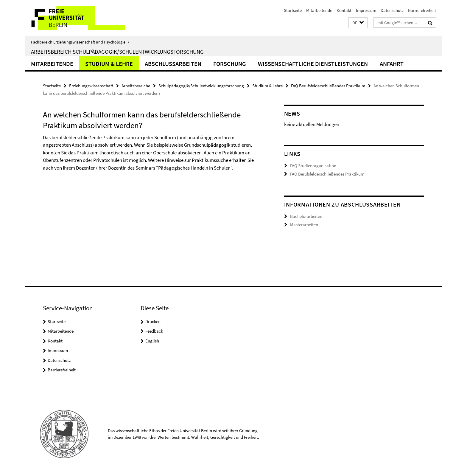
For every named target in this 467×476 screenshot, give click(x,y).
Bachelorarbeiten (306, 216)
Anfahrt (392, 64)
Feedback (154, 331)
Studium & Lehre (109, 64)
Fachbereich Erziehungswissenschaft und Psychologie (80, 42)
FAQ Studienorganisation (313, 166)
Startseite (293, 10)
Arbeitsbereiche (136, 86)
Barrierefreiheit (422, 10)
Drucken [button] (153, 321)
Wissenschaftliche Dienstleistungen (313, 64)
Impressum (366, 10)
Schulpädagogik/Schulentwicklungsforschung (201, 86)
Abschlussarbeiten (173, 64)
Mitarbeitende (319, 10)
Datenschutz (392, 10)
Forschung (230, 64)
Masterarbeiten (304, 225)
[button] (358, 23)
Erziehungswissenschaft (91, 86)
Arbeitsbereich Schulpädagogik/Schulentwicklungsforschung (117, 52)
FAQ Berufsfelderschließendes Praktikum (328, 86)
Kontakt (344, 10)
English (152, 341)
